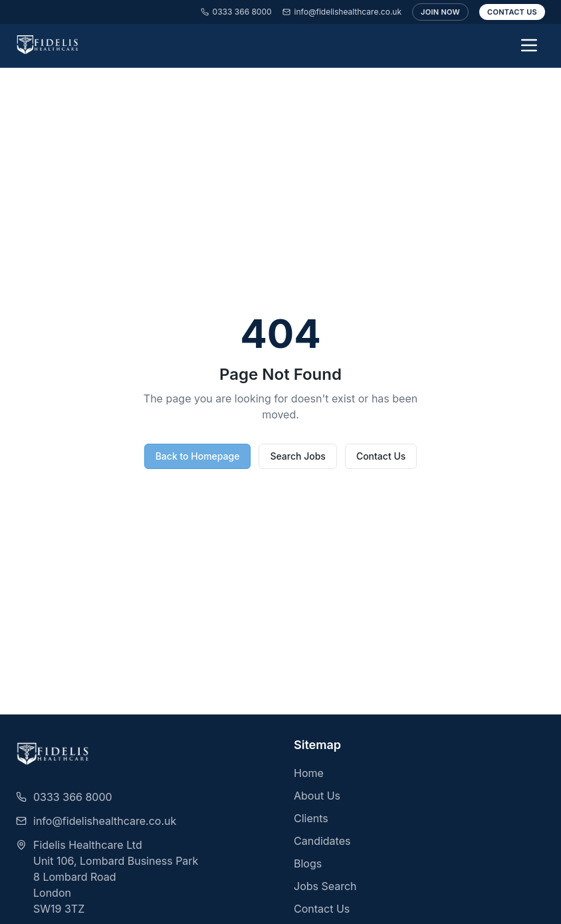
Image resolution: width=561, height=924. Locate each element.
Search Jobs (297, 456)
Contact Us (512, 12)
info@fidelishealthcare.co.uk (342, 12)
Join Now (440, 12)
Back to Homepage (198, 456)
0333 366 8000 (236, 12)
